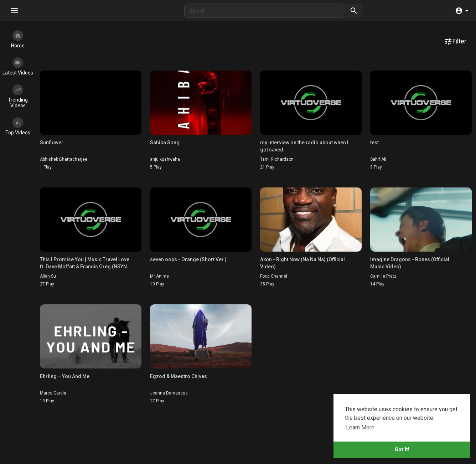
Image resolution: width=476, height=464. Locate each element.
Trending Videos (18, 96)
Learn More (360, 427)
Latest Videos (18, 66)
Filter (455, 42)
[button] (462, 14)
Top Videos (18, 126)
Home (18, 39)
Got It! (402, 450)
